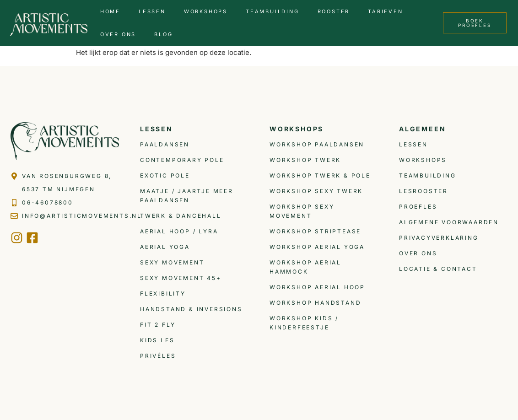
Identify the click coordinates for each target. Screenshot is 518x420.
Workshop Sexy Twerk (316, 191)
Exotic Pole (165, 175)
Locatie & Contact (438, 269)
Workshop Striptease (315, 231)
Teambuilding (272, 11)
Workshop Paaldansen (317, 144)
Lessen (152, 11)
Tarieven (385, 11)
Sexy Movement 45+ (181, 278)
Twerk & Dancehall (181, 216)
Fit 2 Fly (158, 325)
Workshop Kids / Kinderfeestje (304, 323)
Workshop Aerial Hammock (305, 267)
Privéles (158, 356)
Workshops (206, 11)
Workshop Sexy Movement (302, 211)
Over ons (118, 34)
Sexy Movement (172, 262)
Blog (163, 34)
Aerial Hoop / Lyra (179, 231)
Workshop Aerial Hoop (317, 287)
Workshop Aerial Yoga (317, 247)
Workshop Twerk (305, 160)
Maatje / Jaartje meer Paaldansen (187, 196)
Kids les (157, 340)
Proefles (418, 207)
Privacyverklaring (439, 238)
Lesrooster (424, 191)
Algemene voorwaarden (449, 222)
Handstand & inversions (191, 309)
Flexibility (163, 293)
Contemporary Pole (182, 160)
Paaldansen (165, 144)
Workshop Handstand (315, 303)
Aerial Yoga (165, 247)
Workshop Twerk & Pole (320, 175)
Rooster (334, 11)
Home (110, 11)
